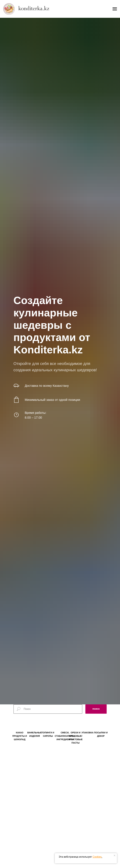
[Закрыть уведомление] (115, 855)
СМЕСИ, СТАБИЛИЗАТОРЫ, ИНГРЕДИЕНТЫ (65, 740)
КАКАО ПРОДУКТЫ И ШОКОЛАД (20, 740)
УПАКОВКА (87, 737)
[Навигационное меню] (115, 5)
